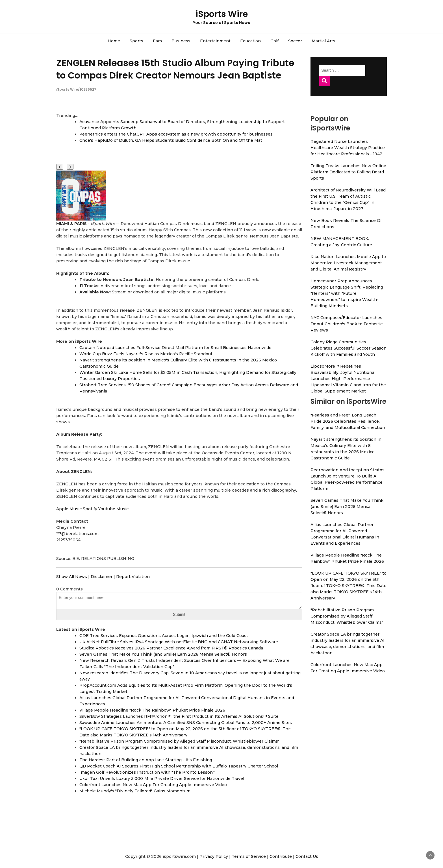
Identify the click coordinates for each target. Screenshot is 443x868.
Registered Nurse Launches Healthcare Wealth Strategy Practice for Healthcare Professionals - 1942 (348, 148)
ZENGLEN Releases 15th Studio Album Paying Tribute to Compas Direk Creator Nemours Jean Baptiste (175, 69)
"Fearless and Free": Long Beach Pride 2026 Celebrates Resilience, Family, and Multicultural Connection (348, 421)
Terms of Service (249, 856)
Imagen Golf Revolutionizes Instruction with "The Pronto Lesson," (147, 772)
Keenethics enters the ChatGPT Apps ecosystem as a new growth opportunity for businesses (176, 134)
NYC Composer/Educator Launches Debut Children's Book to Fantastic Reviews (347, 324)
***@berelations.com (77, 534)
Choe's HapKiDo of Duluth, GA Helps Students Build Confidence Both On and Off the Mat (171, 140)
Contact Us (307, 856)
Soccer (295, 41)
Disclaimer (102, 577)
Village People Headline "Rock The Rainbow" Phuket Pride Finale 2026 (152, 710)
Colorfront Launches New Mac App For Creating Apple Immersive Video (153, 785)
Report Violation (133, 577)
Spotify (90, 509)
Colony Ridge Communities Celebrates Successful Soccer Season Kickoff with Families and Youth (348, 348)
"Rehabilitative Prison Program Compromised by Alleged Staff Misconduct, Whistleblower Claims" (179, 741)
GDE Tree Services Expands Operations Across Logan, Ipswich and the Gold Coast (164, 636)
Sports (136, 41)
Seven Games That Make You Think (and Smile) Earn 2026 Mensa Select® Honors (163, 654)
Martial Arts (323, 41)
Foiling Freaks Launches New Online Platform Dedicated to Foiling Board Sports (348, 172)
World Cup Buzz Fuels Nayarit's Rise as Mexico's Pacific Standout (146, 354)
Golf (274, 41)
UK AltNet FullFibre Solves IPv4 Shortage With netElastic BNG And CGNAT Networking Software (179, 642)
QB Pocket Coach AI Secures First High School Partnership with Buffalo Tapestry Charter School (179, 766)
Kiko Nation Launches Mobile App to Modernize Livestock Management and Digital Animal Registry (348, 263)
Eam (157, 41)
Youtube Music (113, 509)
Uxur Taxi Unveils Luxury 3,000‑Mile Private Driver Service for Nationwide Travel (162, 778)
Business (181, 41)
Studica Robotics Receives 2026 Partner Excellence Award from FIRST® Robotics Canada (171, 648)
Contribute (281, 856)
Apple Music (69, 509)
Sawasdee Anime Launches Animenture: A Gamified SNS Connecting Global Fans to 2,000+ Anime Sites (186, 723)
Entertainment (215, 41)
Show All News (72, 577)
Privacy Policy (214, 856)
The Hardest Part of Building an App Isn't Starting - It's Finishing (146, 760)
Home (114, 41)
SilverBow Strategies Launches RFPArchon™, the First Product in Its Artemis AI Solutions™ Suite (179, 716)
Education (250, 41)
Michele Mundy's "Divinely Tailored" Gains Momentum (135, 791)
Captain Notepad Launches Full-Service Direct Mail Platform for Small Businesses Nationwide (175, 348)
